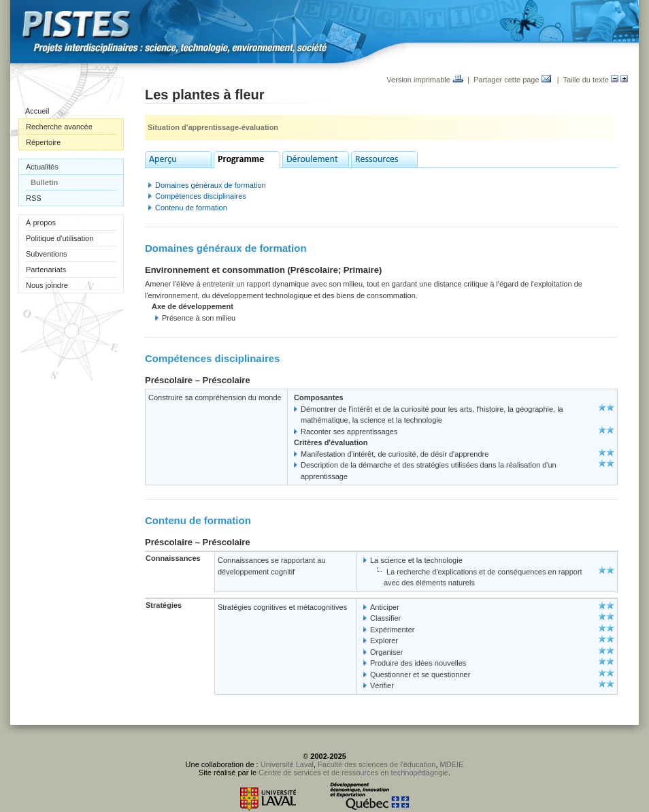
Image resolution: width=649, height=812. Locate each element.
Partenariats (46, 270)
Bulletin (44, 182)
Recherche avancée (59, 127)
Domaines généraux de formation (211, 185)
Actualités (42, 167)
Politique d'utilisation (60, 238)
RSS (34, 198)
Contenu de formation (191, 208)
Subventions (47, 254)
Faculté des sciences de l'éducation (377, 764)
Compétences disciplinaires (201, 196)
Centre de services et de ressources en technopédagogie (353, 773)
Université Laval (287, 764)
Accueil (37, 111)
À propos (41, 223)
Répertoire (43, 142)
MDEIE (452, 764)
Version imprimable (425, 80)
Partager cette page (512, 80)
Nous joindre (47, 285)
